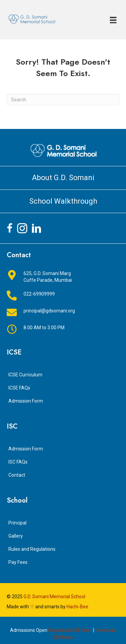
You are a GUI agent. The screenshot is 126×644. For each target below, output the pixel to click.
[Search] (63, 100)
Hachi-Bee (77, 607)
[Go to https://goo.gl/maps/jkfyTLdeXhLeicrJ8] (63, 277)
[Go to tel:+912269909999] (63, 296)
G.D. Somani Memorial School (54, 597)
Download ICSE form (70, 630)
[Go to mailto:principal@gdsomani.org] (63, 312)
